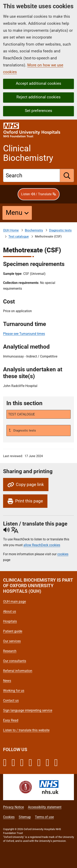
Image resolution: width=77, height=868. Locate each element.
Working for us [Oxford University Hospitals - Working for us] (14, 691)
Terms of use (44, 817)
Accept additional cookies (38, 83)
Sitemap (25, 817)
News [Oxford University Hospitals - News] (7, 681)
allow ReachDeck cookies (42, 545)
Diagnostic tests (60, 230)
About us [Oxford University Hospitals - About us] (10, 611)
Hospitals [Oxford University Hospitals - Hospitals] (10, 621)
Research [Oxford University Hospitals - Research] (10, 651)
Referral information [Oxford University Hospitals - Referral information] (18, 671)
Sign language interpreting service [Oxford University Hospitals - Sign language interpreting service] (28, 710)
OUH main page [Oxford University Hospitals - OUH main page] (14, 602)
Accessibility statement (45, 807)
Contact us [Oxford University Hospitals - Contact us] (11, 700)
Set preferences (38, 111)
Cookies (9, 817)
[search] (67, 175)
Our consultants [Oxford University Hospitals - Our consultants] (15, 661)
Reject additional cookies (38, 97)
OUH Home (11, 230)
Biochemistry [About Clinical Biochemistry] (34, 230)
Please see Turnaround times (24, 334)
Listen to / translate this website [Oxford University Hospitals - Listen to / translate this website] (26, 730)
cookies (63, 554)
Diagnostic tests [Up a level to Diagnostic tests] (24, 430)
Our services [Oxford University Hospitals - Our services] (12, 641)
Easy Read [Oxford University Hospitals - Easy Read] (11, 720)
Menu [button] (14, 213)
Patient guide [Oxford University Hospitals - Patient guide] (13, 631)
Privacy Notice (13, 807)
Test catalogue (19, 236)
